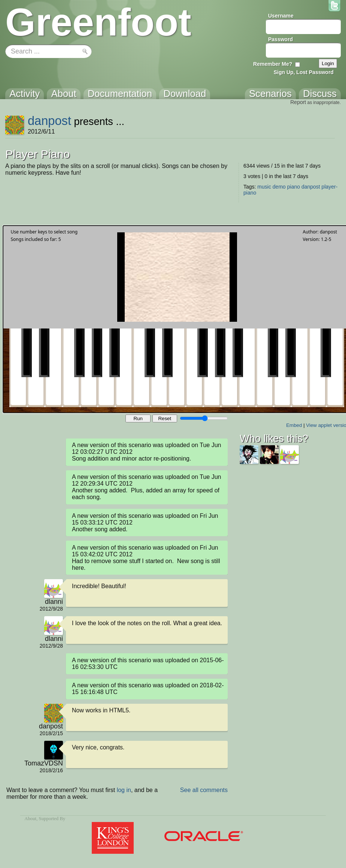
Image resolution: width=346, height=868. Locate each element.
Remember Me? (273, 64)
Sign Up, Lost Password (304, 72)
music (264, 187)
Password (280, 39)
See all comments (204, 790)
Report (298, 102)
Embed (294, 425)
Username (281, 16)
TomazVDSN (44, 763)
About (30, 819)
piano (294, 187)
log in (124, 790)
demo (279, 187)
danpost (49, 121)
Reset (165, 418)
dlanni (54, 602)
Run (138, 418)
